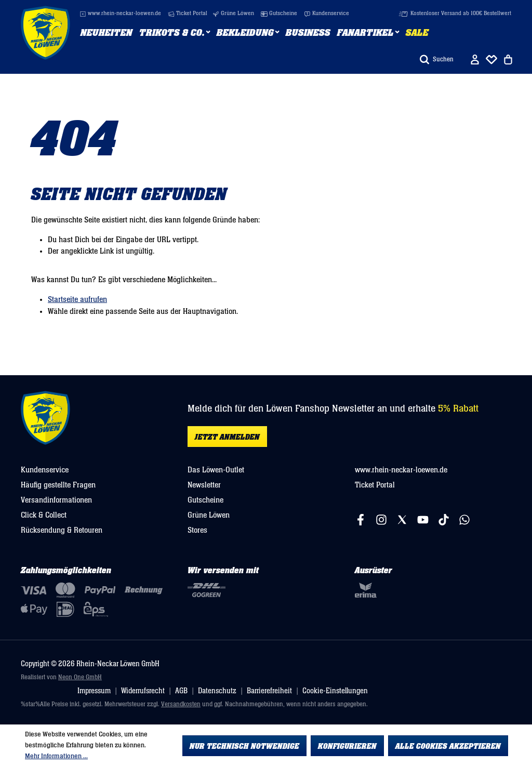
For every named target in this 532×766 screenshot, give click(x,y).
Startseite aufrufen (77, 299)
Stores (197, 530)
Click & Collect (44, 515)
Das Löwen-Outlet (216, 470)
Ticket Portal (188, 14)
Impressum (94, 691)
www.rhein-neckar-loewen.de (120, 14)
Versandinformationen (56, 500)
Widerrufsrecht (143, 691)
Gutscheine (279, 14)
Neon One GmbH (80, 677)
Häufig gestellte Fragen (58, 485)
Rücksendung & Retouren (62, 530)
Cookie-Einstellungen (335, 691)
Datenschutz (217, 691)
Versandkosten (181, 704)
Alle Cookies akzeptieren (448, 746)
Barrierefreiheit (269, 691)
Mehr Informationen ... (56, 756)
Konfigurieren (347, 746)
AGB (181, 691)
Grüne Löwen (233, 14)
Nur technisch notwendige (244, 746)
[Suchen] (437, 60)
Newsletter (204, 485)
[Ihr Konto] (475, 60)
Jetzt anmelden (227, 437)
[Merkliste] (491, 60)
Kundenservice (327, 14)
